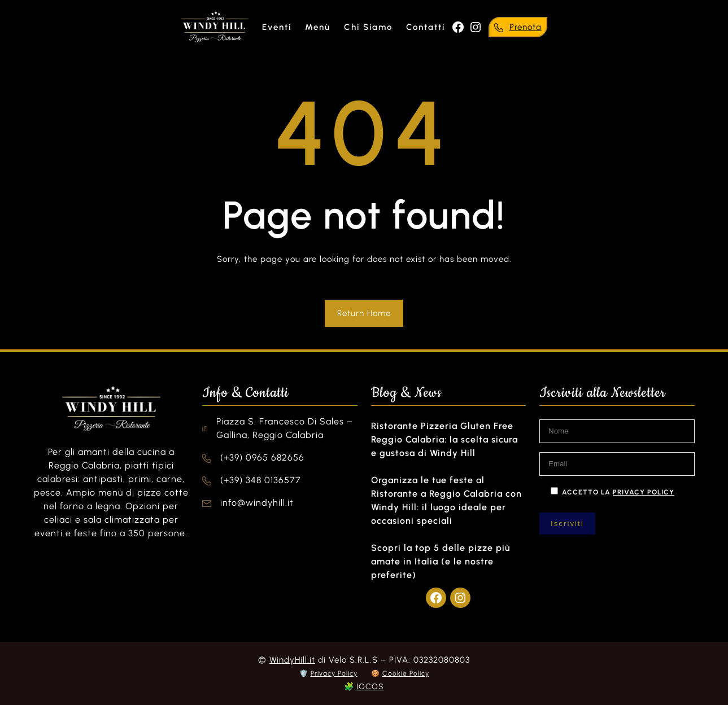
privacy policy (644, 492)
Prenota (526, 27)
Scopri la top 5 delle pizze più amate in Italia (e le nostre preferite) (441, 561)
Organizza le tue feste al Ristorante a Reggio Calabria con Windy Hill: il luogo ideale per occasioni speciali (446, 500)
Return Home (364, 313)
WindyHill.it (292, 660)
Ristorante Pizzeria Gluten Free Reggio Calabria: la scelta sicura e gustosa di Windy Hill (444, 439)
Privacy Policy (334, 673)
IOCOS (370, 687)
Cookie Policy (406, 673)
